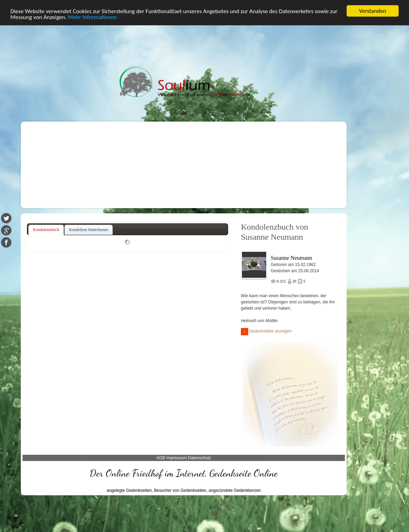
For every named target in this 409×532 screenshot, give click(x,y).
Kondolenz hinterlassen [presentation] (89, 230)
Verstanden (373, 11)
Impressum (177, 458)
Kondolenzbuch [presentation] (46, 230)
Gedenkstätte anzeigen (266, 332)
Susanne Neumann (291, 258)
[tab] (46, 230)
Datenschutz (199, 458)
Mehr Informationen (92, 17)
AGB (161, 458)
